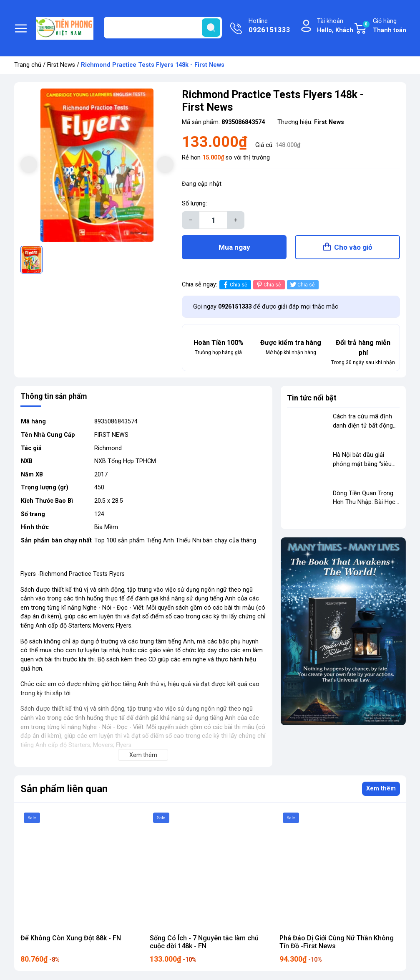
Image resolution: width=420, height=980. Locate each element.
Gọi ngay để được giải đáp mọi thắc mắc (266, 308)
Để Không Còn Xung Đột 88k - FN (71, 939)
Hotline (269, 26)
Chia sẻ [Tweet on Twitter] (302, 286)
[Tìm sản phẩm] (163, 28)
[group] (97, 165)
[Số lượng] (213, 220)
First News (61, 65)
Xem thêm (381, 790)
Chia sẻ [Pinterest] (268, 286)
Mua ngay (234, 248)
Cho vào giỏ (353, 248)
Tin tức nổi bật (312, 399)
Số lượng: (194, 204)
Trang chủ (28, 65)
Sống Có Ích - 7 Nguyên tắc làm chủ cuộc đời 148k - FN (204, 943)
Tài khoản (335, 26)
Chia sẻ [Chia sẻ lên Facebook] (234, 286)
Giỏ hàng (384, 26)
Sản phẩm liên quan (64, 790)
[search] (211, 28)
